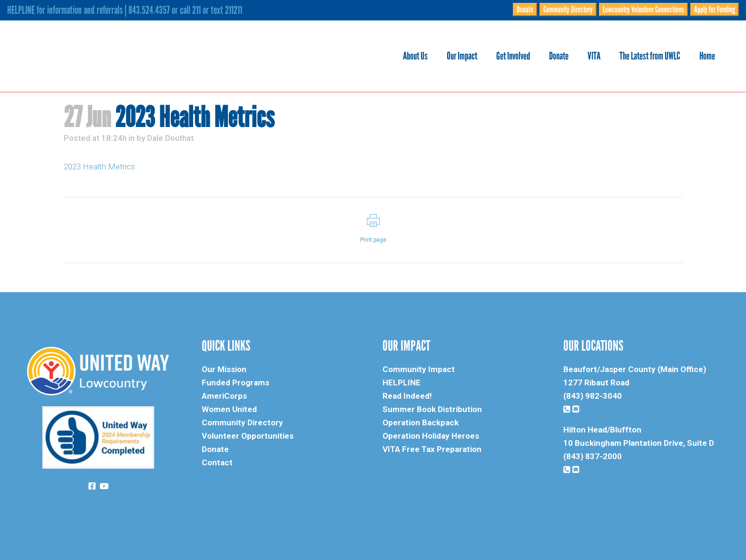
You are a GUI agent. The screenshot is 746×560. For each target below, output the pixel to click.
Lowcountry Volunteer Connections (643, 10)
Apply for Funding (715, 10)
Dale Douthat (170, 138)
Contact (217, 462)
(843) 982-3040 (593, 396)
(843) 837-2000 (593, 456)
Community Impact (419, 369)
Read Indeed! (407, 396)
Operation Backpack (421, 422)
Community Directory (568, 10)
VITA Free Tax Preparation (432, 449)
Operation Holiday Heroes (431, 436)
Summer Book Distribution (432, 409)
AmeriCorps (224, 396)
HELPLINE (402, 383)
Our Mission (224, 369)
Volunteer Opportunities (248, 436)
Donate (525, 10)
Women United (229, 409)
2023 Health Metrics (99, 167)
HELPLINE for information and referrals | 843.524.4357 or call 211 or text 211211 (125, 10)
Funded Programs (236, 383)
